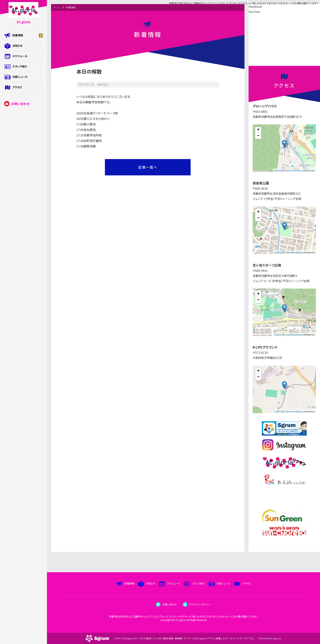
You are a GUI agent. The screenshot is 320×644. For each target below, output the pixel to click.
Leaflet (278, 170)
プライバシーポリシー (197, 604)
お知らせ (23, 46)
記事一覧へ (148, 167)
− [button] (258, 136)
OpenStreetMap (293, 170)
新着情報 (23, 35)
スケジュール (23, 56)
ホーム (57, 7)
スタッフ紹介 (23, 67)
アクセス (23, 87)
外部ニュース (23, 77)
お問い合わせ (17, 104)
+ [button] (258, 130)
